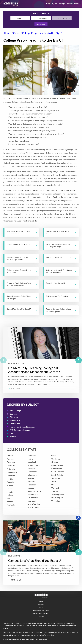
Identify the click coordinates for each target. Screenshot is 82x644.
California (11, 465)
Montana (31, 481)
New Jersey (33, 494)
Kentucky (11, 505)
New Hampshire (34, 491)
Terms (41, 607)
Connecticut (12, 472)
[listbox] (41, 360)
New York (32, 501)
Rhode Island (57, 469)
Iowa (9, 498)
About (41, 602)
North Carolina (34, 504)
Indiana (10, 495)
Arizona (10, 459)
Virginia (55, 491)
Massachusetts (34, 465)
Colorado (11, 469)
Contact (41, 616)
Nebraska (32, 485)
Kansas (10, 502)
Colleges (62, 4)
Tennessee (56, 478)
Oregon (55, 462)
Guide (76, 4)
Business (14, 414)
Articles (70, 4)
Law (11, 433)
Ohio (53, 456)
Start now (41, 24)
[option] (41, 360)
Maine (30, 459)
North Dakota (33, 507)
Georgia (10, 482)
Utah (53, 485)
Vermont (55, 488)
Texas (54, 481)
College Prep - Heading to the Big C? (42, 33)
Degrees (55, 4)
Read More (16, 389)
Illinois (10, 492)
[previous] (3, 360)
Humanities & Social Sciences (22, 427)
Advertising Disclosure (41, 610)
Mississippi (32, 475)
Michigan (31, 469)
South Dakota (57, 475)
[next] (79, 360)
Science (13, 437)
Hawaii (10, 485)
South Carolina (58, 472)
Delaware (11, 476)
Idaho (9, 489)
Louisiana (32, 456)
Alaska (10, 456)
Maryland (32, 462)
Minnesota (32, 472)
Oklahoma (56, 459)
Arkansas (11, 462)
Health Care (15, 424)
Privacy (41, 604)
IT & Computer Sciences (20, 430)
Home (48, 4)
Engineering (15, 420)
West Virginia (57, 498)
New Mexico (33, 498)
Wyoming (56, 501)
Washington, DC (58, 494)
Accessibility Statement (41, 613)
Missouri (31, 478)
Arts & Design (16, 411)
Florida (10, 479)
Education (14, 417)
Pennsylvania (57, 465)
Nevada (31, 488)
